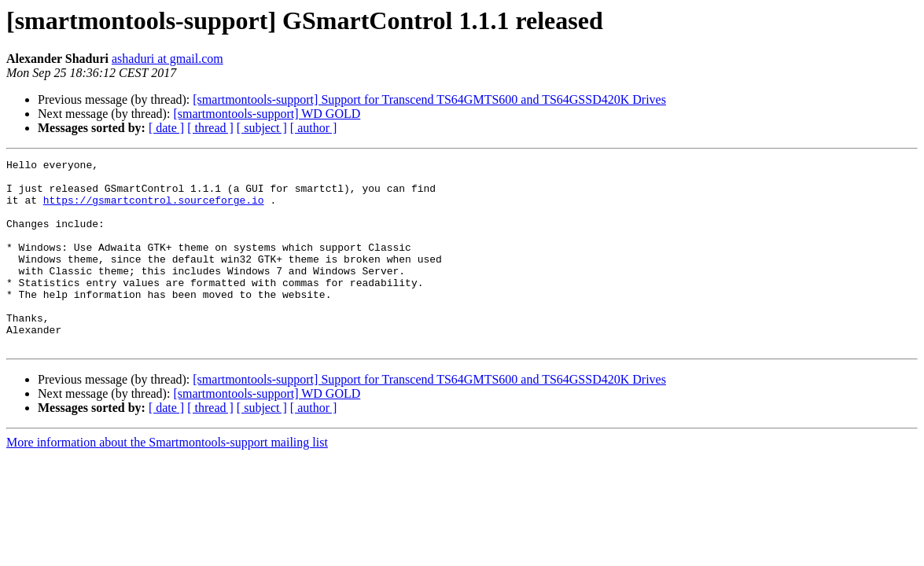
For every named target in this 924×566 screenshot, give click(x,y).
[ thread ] (210, 128)
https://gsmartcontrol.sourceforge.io (154, 209)
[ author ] (314, 128)
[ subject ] (262, 128)
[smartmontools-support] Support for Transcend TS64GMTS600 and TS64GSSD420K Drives (429, 99)
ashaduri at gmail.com (167, 59)
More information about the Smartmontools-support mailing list (167, 480)
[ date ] (166, 128)
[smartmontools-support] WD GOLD (267, 114)
